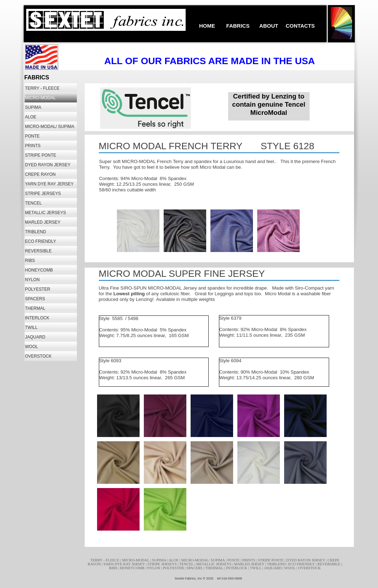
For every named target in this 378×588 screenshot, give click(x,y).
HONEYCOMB (133, 568)
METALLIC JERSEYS (214, 564)
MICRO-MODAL (136, 560)
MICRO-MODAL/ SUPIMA (204, 560)
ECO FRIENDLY (302, 564)
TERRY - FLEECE (105, 560)
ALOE (174, 560)
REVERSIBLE (329, 564)
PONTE (234, 560)
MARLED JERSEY (250, 564)
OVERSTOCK (310, 568)
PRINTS (249, 560)
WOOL (290, 568)
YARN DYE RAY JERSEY (125, 564)
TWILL (256, 568)
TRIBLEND (277, 564)
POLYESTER (174, 568)
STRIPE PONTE (271, 560)
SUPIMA (159, 560)
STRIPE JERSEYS (163, 564)
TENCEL (187, 564)
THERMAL (215, 568)
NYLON (154, 568)
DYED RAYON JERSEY (306, 560)
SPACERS (195, 568)
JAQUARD (273, 568)
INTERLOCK (237, 568)
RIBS (114, 568)
